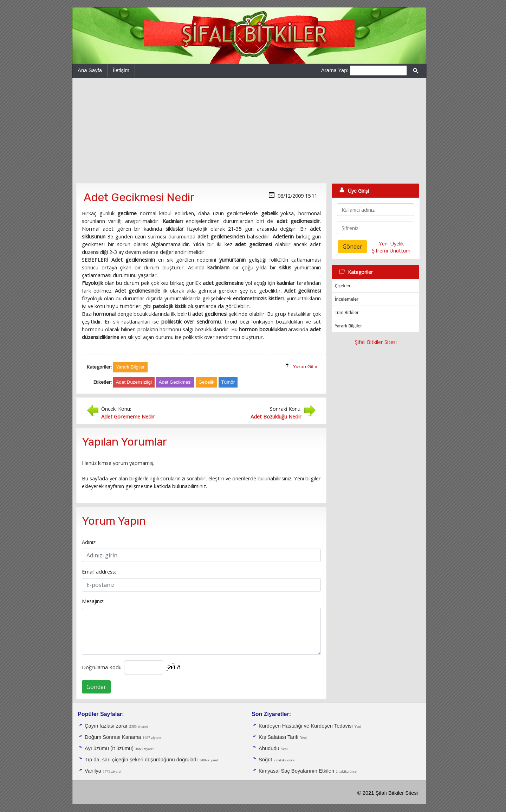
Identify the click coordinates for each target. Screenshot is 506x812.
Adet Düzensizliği (134, 382)
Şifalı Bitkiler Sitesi (376, 342)
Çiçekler (343, 286)
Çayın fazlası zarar (106, 726)
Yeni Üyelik (391, 243)
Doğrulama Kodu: (102, 667)
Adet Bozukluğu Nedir (276, 416)
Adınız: (89, 542)
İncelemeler (347, 299)
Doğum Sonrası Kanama (113, 737)
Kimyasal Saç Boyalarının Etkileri (296, 771)
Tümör (228, 382)
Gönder (96, 687)
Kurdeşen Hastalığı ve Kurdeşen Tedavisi (306, 726)
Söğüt (265, 760)
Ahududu (269, 748)
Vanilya (93, 771)
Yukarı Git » (305, 367)
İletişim (121, 70)
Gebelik (206, 382)
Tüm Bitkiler (347, 312)
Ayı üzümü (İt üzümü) (109, 748)
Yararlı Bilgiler (348, 326)
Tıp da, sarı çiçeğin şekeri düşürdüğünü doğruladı (141, 760)
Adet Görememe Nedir (128, 416)
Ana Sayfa (90, 70)
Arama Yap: (335, 70)
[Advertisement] (249, 130)
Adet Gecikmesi (175, 382)
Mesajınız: (93, 601)
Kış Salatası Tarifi (278, 737)
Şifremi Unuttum (391, 250)
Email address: (99, 571)
